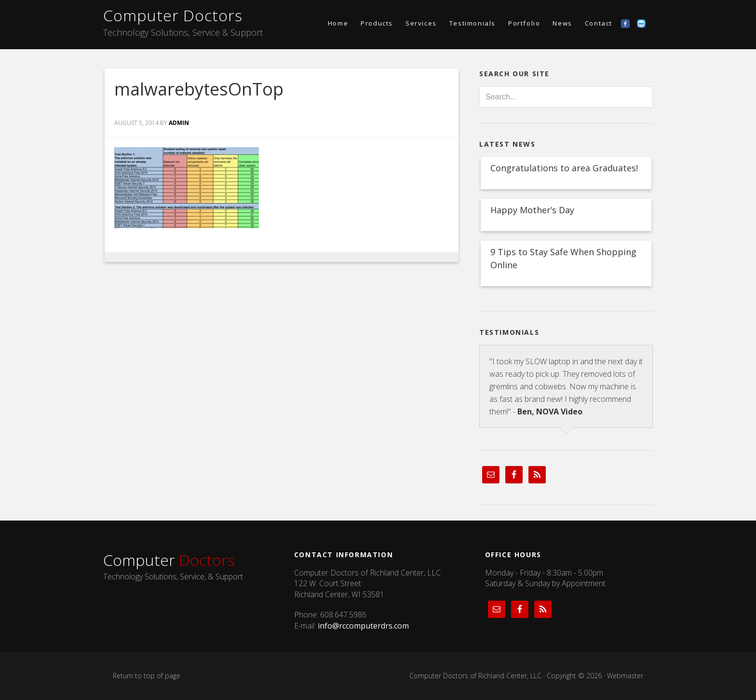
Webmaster (625, 676)
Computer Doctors (173, 15)
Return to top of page (147, 676)
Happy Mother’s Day (532, 210)
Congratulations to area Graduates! (564, 168)
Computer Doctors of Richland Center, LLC (475, 676)
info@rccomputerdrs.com (363, 626)
